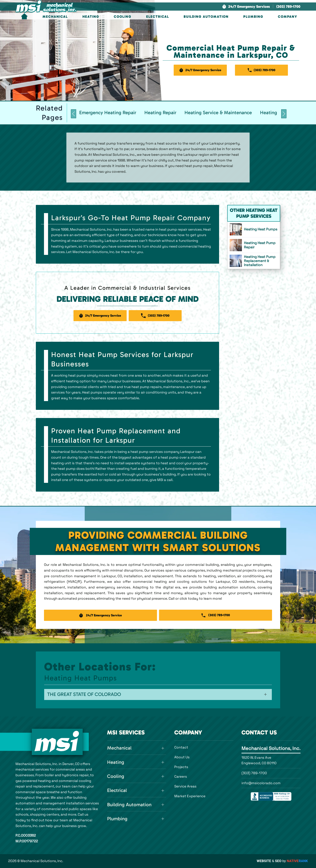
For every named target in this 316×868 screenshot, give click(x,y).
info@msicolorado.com (261, 783)
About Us (182, 757)
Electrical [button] (158, 17)
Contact (181, 747)
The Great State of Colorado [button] (84, 694)
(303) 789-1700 (254, 773)
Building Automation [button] (206, 17)
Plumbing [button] (253, 17)
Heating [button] (91, 17)
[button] (246, 7)
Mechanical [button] (55, 17)
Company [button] (288, 17)
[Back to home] (46, 7)
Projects (181, 767)
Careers (181, 776)
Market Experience (190, 796)
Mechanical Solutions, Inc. (271, 748)
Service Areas (185, 786)
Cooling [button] (123, 17)
